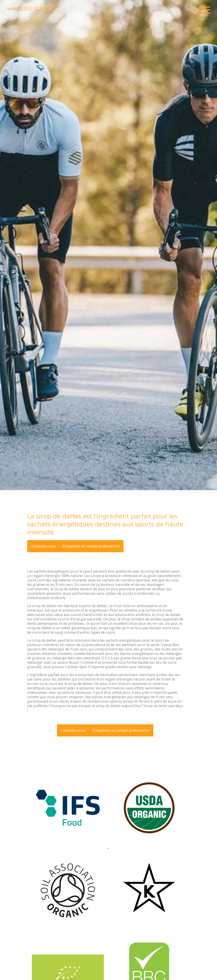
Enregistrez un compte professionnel (91, 546)
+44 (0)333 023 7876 (31, 9)
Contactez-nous (43, 546)
